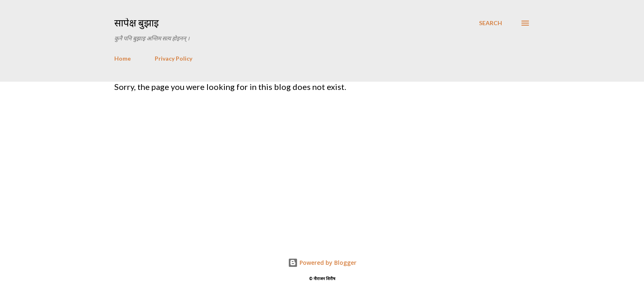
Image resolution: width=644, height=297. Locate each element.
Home (123, 58)
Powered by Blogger (322, 263)
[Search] (491, 23)
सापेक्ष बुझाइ (137, 23)
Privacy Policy (173, 58)
